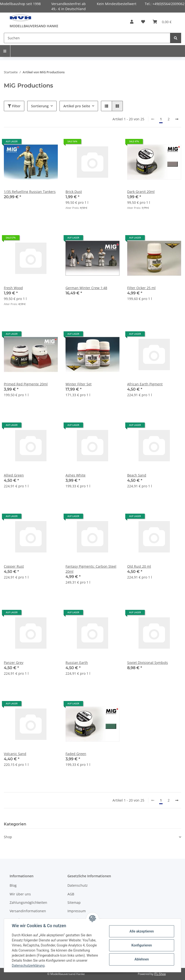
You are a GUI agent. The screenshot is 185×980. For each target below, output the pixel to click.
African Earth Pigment (145, 384)
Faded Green (76, 754)
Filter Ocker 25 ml (141, 288)
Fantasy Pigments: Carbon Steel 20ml (91, 569)
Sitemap (74, 902)
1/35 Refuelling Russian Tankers (30, 192)
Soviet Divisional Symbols (148, 663)
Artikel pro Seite (77, 106)
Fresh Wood (13, 288)
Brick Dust (74, 192)
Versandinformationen (28, 911)
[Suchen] (87, 38)
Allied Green (14, 475)
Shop (8, 837)
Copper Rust (14, 566)
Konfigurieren (142, 945)
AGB (71, 894)
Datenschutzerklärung (28, 966)
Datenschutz (78, 885)
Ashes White (76, 475)
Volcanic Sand (15, 754)
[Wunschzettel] (143, 22)
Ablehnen (142, 959)
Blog (13, 885)
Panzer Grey (14, 663)
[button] (132, 22)
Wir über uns (20, 894)
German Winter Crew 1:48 (86, 288)
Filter (14, 106)
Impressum (77, 911)
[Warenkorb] (162, 22)
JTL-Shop (160, 974)
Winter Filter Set (79, 384)
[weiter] (177, 119)
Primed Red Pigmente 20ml (26, 384)
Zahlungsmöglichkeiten (28, 902)
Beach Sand (137, 475)
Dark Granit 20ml (141, 192)
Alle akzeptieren (142, 931)
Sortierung (40, 106)
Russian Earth (77, 663)
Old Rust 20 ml (139, 566)
